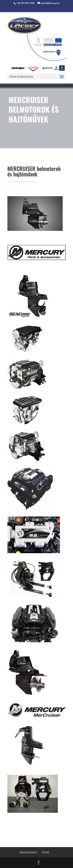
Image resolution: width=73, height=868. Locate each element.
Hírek (46, 852)
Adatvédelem (28, 852)
